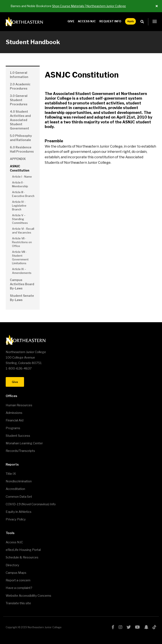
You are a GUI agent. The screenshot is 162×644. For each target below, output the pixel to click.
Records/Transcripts (20, 451)
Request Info (110, 21)
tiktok (154, 627)
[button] (155, 22)
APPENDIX (18, 159)
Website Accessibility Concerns (28, 596)
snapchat (146, 627)
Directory (12, 565)
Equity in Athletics (19, 512)
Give (71, 21)
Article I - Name (22, 177)
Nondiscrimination (19, 481)
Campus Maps (16, 573)
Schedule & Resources (22, 557)
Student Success (18, 436)
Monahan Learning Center (24, 443)
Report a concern (18, 580)
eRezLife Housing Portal (23, 550)
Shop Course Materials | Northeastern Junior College (89, 6)
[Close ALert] (157, 6)
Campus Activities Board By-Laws (22, 284)
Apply (130, 21)
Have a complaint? (19, 588)
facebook (113, 627)
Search (143, 22)
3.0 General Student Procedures (19, 100)
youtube (137, 627)
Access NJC (87, 21)
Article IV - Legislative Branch (19, 206)
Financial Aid (15, 420)
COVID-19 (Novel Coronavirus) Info (31, 504)
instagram (120, 627)
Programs (13, 428)
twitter (129, 627)
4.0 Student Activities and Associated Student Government (20, 120)
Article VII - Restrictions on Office (22, 242)
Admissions (14, 413)
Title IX (11, 474)
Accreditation (15, 489)
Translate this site (18, 603)
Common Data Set (19, 497)
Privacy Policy (16, 519)
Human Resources (19, 405)
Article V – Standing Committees (20, 219)
